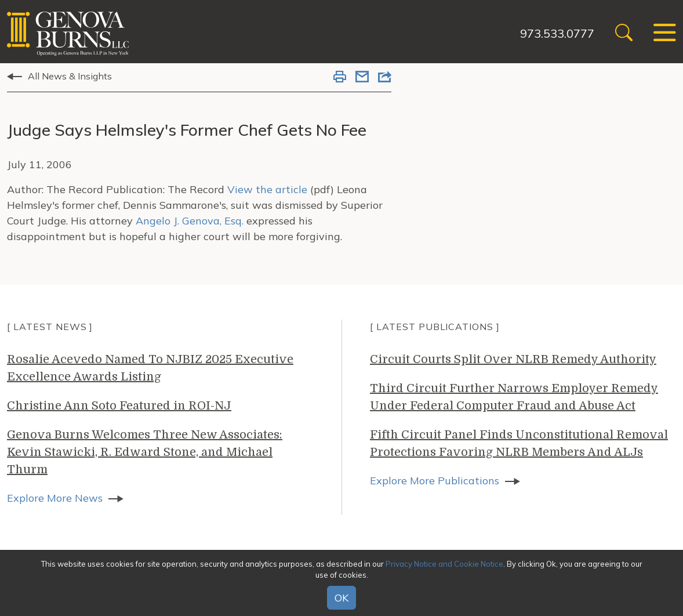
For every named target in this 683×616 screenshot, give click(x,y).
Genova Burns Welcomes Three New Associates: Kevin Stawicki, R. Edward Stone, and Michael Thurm (145, 452)
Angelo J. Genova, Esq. (190, 221)
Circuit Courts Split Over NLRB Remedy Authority (513, 359)
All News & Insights (70, 76)
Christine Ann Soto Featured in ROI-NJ (119, 406)
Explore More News (55, 498)
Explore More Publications (435, 481)
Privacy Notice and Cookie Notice (444, 564)
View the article (267, 189)
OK (341, 598)
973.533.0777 (557, 33)
